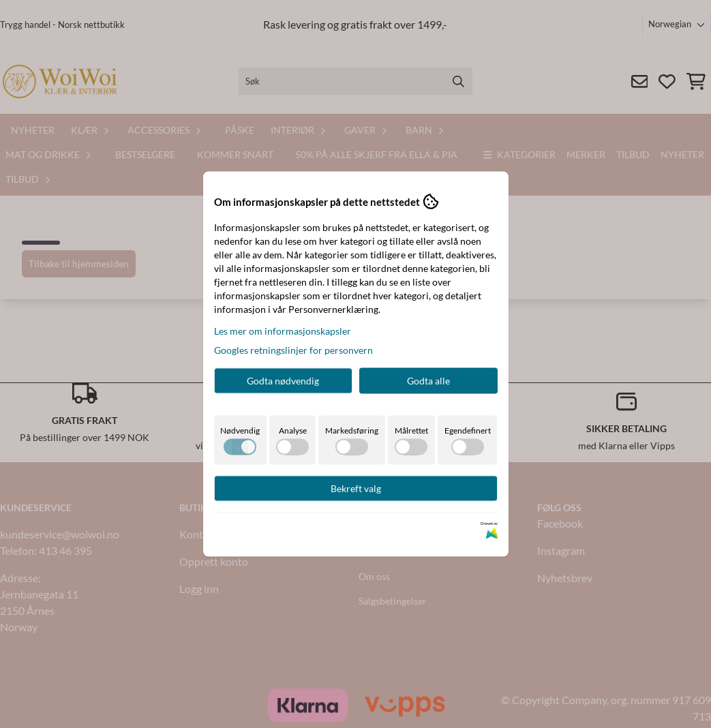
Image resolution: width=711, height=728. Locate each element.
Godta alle (428, 381)
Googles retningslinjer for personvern (293, 350)
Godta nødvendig (283, 381)
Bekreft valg (356, 488)
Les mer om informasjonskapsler (283, 331)
